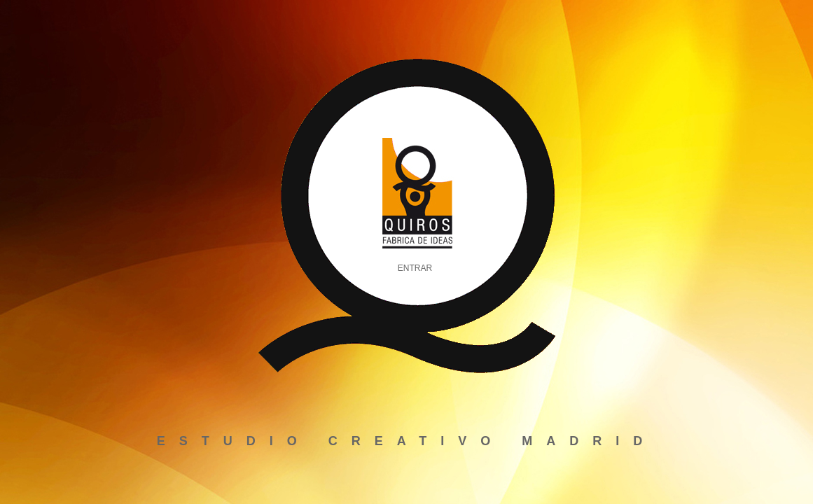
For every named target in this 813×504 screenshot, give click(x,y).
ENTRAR (415, 268)
